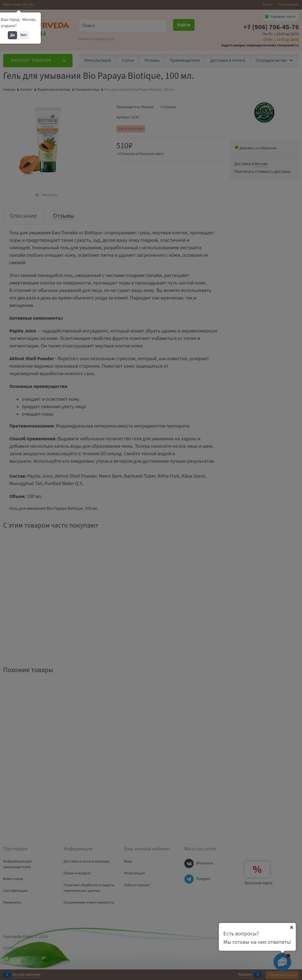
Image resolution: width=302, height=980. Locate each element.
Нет (24, 35)
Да (13, 35)
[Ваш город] (291, 927)
